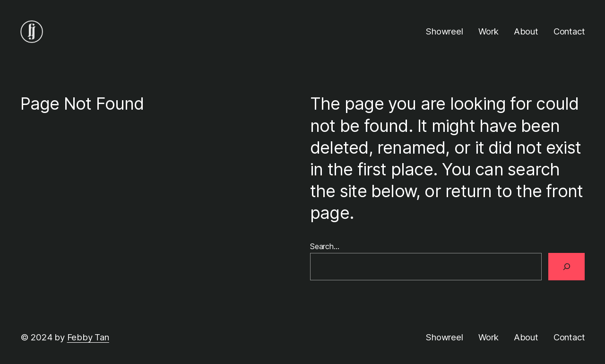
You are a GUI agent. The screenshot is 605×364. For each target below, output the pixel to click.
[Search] (566, 267)
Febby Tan (88, 337)
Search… (325, 246)
